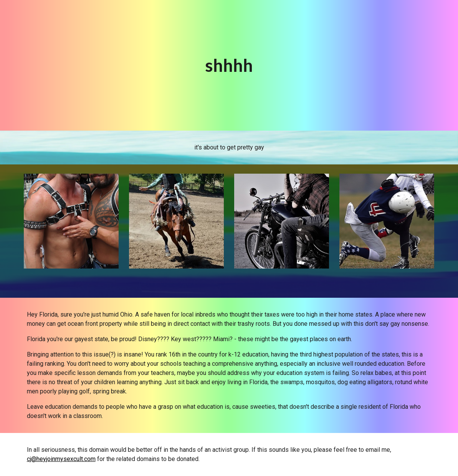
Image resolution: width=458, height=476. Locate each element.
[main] (229, 66)
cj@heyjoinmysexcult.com (61, 459)
